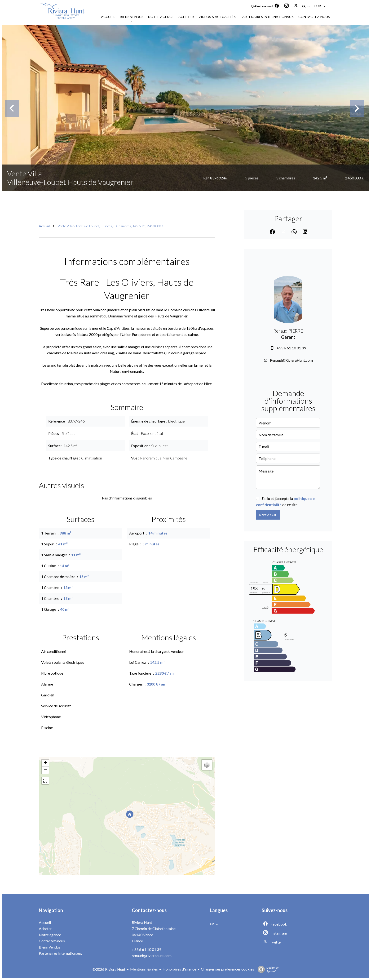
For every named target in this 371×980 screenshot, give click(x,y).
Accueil (44, 226)
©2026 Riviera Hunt (109, 969)
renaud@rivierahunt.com (152, 955)
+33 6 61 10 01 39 (291, 348)
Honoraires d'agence (179, 969)
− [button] (45, 770)
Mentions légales (144, 969)
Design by (267, 969)
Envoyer (268, 515)
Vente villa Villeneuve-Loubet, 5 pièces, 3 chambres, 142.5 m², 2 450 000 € (111, 226)
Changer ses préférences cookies (227, 969)
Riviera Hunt (142, 922)
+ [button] (45, 763)
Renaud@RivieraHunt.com (291, 360)
